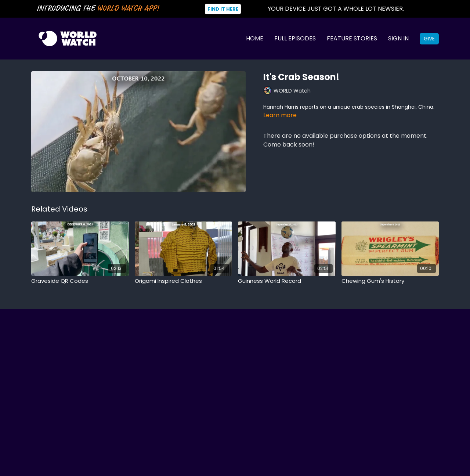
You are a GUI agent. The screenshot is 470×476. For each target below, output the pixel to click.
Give (429, 39)
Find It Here (223, 9)
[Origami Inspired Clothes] (184, 281)
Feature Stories (352, 38)
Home (255, 38)
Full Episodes (295, 38)
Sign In (398, 38)
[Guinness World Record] (287, 281)
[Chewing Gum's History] (390, 281)
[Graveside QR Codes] (80, 281)
